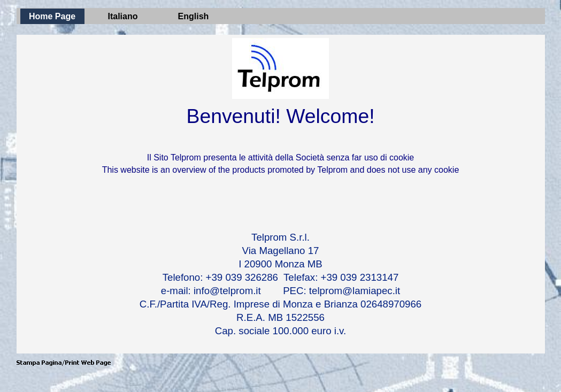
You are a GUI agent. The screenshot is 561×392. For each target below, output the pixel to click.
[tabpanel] (281, 165)
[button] (64, 363)
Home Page (52, 16)
